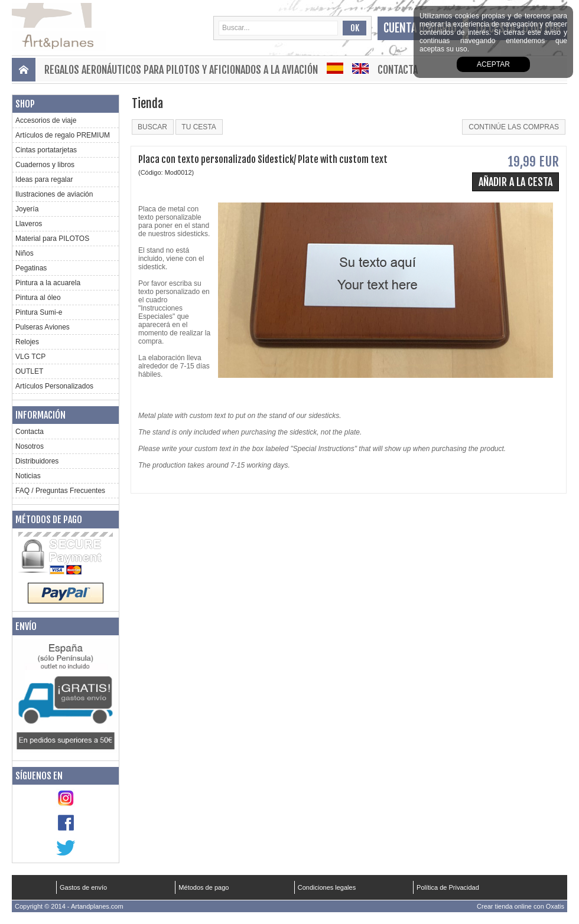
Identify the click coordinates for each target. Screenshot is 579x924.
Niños (25, 253)
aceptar (493, 64)
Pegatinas (31, 268)
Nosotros (30, 446)
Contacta (398, 70)
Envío (26, 626)
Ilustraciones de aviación (54, 194)
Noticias (28, 476)
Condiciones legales (327, 887)
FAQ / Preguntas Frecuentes (60, 491)
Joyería (27, 209)
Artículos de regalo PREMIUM (63, 135)
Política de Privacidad (448, 887)
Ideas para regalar (44, 179)
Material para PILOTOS (52, 239)
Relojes (27, 342)
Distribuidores (37, 461)
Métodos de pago (49, 520)
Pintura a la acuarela (48, 283)
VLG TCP (30, 357)
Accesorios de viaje (46, 120)
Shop (25, 104)
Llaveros (29, 224)
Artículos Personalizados (54, 386)
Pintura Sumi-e (39, 312)
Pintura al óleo (38, 298)
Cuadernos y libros (45, 165)
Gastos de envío (83, 887)
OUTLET (29, 371)
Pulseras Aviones (43, 327)
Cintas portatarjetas (46, 150)
